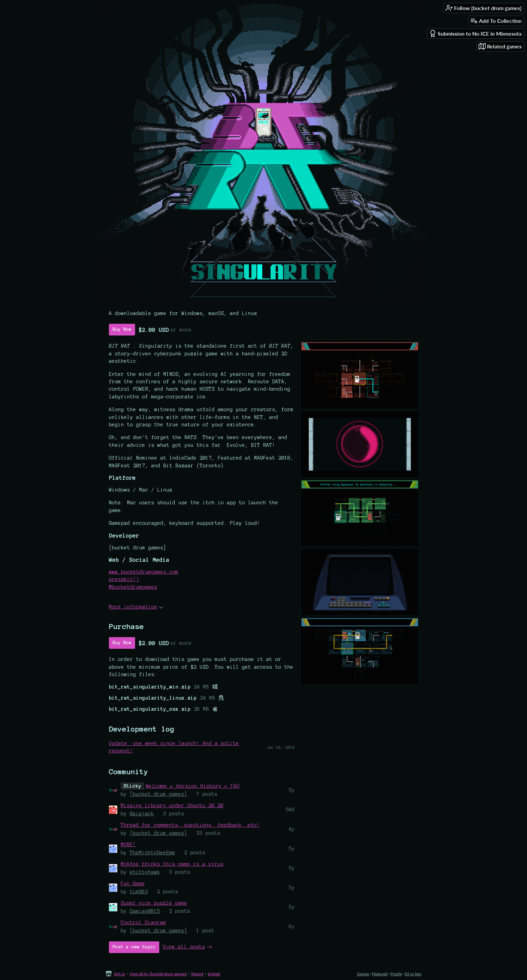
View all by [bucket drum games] (158, 974)
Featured (380, 974)
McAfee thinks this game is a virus (172, 864)
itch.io (119, 974)
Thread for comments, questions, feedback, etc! (190, 825)
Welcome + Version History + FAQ (193, 786)
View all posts (184, 947)
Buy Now (122, 329)
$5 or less (413, 974)
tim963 (139, 892)
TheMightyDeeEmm (152, 853)
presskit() (124, 579)
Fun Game (133, 884)
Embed (214, 974)
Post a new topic (134, 947)
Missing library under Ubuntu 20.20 (172, 806)
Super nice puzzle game (154, 903)
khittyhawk (145, 872)
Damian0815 (145, 911)
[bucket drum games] (158, 794)
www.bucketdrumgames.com (144, 572)
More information (136, 607)
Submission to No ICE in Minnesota (475, 33)
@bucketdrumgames (133, 587)
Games (363, 974)
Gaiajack (142, 814)
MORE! (128, 845)
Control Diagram (143, 923)
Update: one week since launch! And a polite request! (174, 747)
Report (197, 974)
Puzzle (396, 974)
